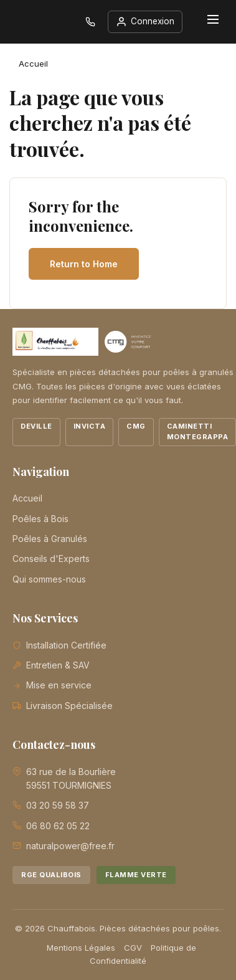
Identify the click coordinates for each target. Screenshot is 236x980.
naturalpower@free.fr (70, 846)
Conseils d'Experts (51, 559)
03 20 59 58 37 (58, 805)
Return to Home (84, 264)
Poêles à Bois (40, 519)
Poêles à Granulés (50, 539)
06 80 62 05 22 (58, 826)
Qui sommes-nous (49, 579)
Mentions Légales (81, 948)
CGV (133, 948)
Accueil (27, 498)
